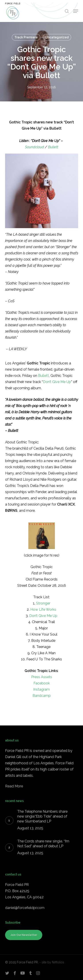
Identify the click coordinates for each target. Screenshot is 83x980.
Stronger (43, 603)
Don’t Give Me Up (57, 382)
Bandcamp (42, 696)
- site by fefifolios (52, 962)
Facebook (42, 683)
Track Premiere (26, 37)
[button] (76, 11)
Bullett (53, 147)
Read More (14, 786)
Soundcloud (35, 147)
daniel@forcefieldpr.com (25, 908)
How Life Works (43, 610)
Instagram (41, 689)
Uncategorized (57, 37)
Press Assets (42, 677)
